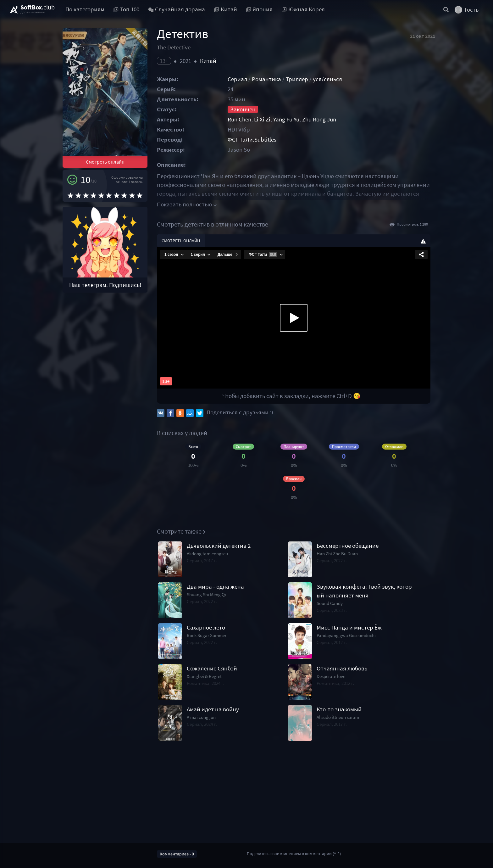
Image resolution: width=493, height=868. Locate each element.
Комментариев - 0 (177, 854)
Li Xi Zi (262, 119)
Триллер (297, 79)
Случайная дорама (177, 9)
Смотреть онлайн (105, 162)
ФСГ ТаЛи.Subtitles (252, 140)
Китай (208, 61)
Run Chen (239, 119)
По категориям (85, 9)
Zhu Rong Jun (319, 119)
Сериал (237, 79)
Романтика (266, 79)
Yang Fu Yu (286, 119)
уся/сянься (327, 79)
